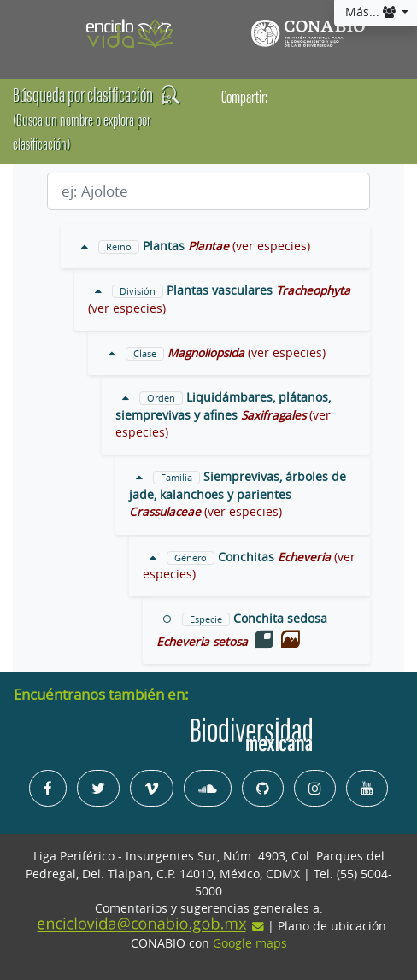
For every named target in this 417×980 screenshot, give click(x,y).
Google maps (250, 943)
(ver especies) (271, 246)
